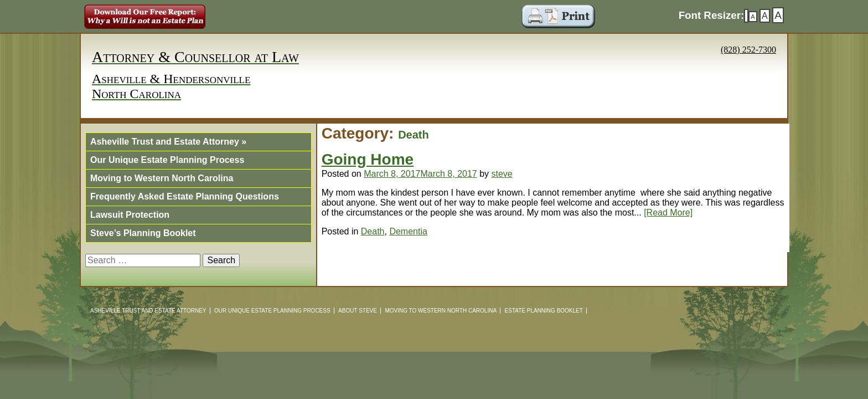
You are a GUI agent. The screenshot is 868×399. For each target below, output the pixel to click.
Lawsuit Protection (130, 215)
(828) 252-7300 (748, 50)
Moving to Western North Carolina (162, 178)
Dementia (408, 231)
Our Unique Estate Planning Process (167, 160)
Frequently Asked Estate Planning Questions (185, 196)
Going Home (368, 159)
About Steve (358, 311)
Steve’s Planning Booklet (143, 233)
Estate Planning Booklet (544, 311)
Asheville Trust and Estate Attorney (168, 142)
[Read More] (668, 213)
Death (373, 231)
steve (502, 174)
